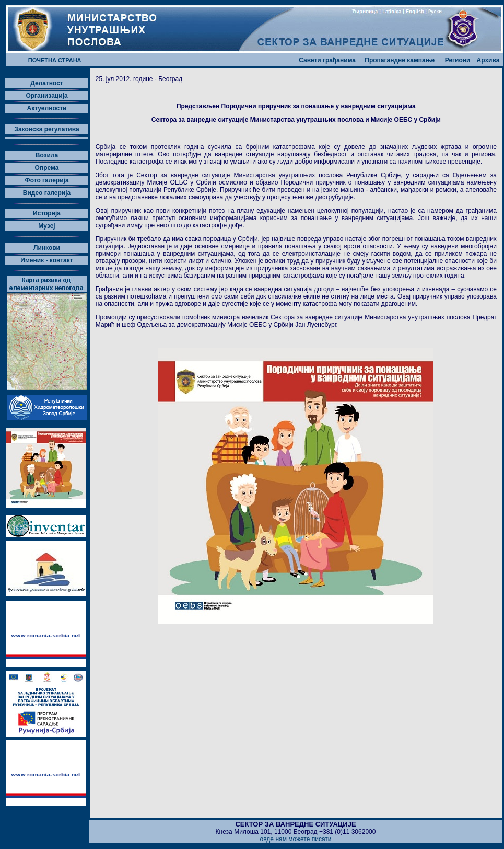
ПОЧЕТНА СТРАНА (55, 60)
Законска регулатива (46, 129)
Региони (458, 60)
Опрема (47, 168)
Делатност (47, 83)
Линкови (47, 248)
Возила (47, 155)
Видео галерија (47, 193)
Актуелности (46, 108)
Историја (47, 213)
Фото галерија (46, 180)
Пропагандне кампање (400, 60)
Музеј (46, 226)
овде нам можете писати (295, 839)
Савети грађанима (327, 60)
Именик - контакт (46, 260)
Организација (46, 96)
